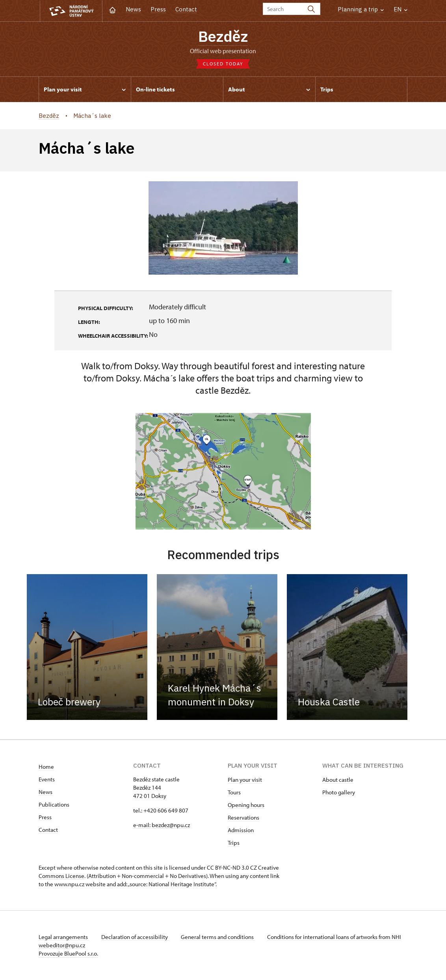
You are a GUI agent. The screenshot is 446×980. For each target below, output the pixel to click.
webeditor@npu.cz (85, 946)
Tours (234, 793)
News (133, 9)
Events (47, 780)
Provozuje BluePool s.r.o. (68, 954)
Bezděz (223, 36)
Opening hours (246, 805)
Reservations (243, 818)
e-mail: (142, 825)
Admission (241, 830)
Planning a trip (361, 9)
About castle (338, 780)
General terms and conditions (219, 937)
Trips (234, 843)
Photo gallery (339, 793)
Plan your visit (245, 780)
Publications (54, 805)
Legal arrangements (64, 937)
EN (400, 9)
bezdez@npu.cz (171, 825)
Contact (186, 9)
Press (158, 9)
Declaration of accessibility (136, 937)
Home (46, 767)
